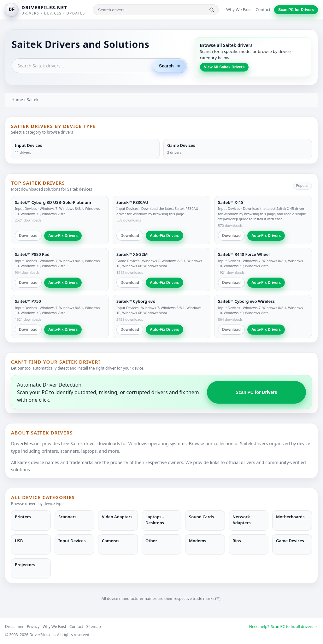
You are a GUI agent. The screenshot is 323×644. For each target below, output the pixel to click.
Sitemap (94, 627)
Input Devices (26, 208)
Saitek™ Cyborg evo (136, 301)
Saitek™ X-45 (231, 202)
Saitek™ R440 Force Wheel (244, 254)
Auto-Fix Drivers (63, 236)
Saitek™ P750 (28, 301)
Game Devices (128, 261)
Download (28, 236)
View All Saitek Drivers (224, 67)
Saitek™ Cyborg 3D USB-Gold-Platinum (53, 202)
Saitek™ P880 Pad (32, 254)
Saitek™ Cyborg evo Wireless (246, 301)
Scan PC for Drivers (296, 10)
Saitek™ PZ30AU (132, 202)
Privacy (33, 627)
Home (17, 100)
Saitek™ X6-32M (132, 254)
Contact (263, 9)
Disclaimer (14, 627)
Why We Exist (239, 9)
